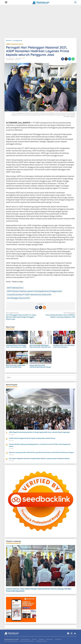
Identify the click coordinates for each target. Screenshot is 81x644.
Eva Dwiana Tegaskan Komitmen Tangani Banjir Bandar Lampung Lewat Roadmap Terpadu (39, 458)
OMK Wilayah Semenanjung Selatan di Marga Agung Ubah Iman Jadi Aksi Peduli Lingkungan (39, 432)
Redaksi (41, 639)
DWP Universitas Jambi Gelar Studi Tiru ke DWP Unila (16, 366)
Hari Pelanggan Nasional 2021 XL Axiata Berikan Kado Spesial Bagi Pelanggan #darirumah (23, 316)
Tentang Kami (25, 639)
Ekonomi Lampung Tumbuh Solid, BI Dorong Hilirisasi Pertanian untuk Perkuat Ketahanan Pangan (41, 452)
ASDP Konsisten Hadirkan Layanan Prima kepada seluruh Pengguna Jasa (34, 291)
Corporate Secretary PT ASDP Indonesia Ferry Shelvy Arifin (29, 295)
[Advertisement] (40, 21)
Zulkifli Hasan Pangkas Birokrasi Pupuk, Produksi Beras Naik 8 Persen (32, 438)
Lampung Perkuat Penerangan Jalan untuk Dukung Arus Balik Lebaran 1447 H (16, 346)
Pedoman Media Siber (27, 641)
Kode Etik (58, 639)
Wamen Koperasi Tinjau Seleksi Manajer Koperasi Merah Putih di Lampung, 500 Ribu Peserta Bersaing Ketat (39, 590)
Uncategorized (10, 60)
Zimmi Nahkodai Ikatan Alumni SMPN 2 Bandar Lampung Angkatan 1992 (58, 315)
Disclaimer (49, 639)
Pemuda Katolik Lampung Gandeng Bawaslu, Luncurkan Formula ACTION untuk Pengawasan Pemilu (40, 445)
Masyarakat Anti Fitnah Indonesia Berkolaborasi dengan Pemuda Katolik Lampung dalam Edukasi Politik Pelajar (40, 366)
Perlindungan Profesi (11, 641)
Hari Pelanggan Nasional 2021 (18, 298)
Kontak (34, 639)
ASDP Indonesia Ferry (14, 44)
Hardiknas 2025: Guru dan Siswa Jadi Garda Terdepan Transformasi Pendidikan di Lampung (64, 346)
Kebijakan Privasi (41, 641)
